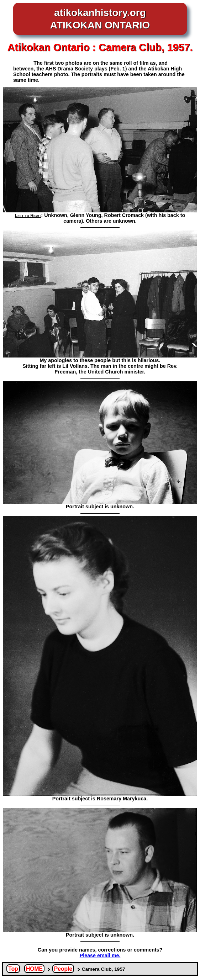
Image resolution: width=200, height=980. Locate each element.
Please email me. (100, 955)
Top (13, 969)
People (63, 969)
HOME (34, 969)
